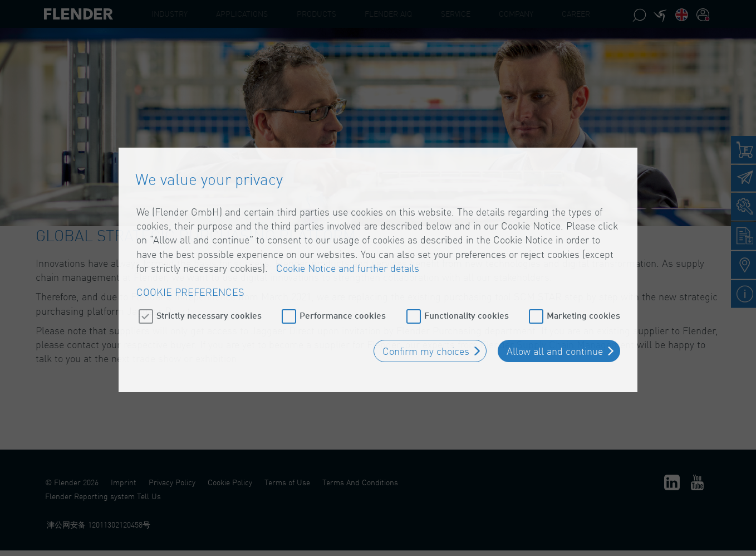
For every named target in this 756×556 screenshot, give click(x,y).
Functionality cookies (467, 308)
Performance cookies (343, 308)
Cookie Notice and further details (348, 261)
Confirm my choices (426, 344)
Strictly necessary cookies (209, 308)
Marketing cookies (583, 308)
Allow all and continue (555, 344)
